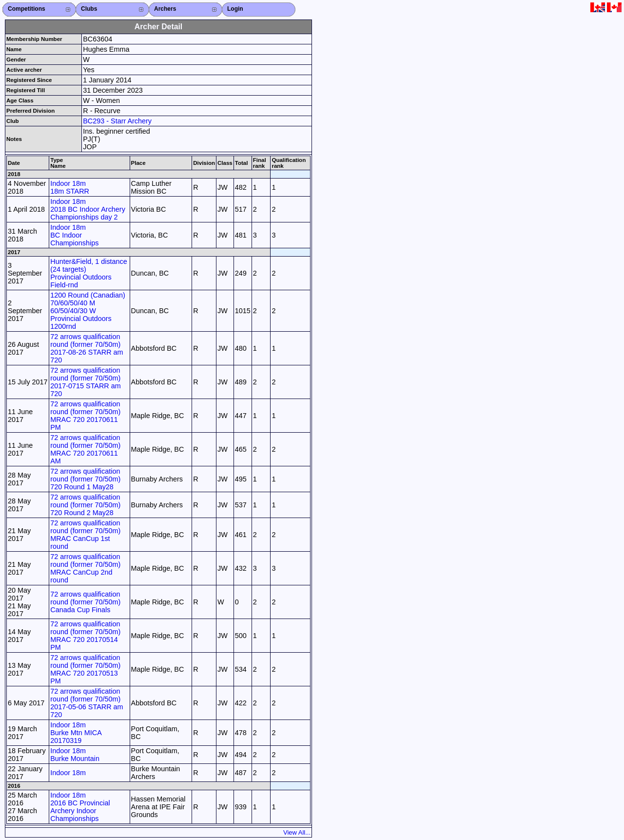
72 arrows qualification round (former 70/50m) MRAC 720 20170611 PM (85, 416)
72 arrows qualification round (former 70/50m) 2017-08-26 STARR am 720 (87, 348)
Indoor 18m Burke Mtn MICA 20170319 (76, 733)
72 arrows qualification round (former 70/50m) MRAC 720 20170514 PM (85, 636)
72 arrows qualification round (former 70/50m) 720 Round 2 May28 (85, 505)
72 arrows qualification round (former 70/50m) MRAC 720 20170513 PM (85, 669)
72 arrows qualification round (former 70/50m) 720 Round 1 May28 (85, 479)
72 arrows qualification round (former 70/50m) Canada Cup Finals (85, 602)
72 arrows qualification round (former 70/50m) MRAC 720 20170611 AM (85, 449)
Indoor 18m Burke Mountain (75, 755)
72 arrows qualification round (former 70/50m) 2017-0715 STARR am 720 (86, 382)
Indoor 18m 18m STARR (70, 187)
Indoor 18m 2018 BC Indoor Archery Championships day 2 (88, 209)
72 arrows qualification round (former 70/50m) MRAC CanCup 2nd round (85, 568)
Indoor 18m (68, 773)
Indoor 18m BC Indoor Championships (74, 235)
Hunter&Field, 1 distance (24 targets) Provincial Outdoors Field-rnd (89, 273)
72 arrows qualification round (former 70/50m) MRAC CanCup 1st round (85, 535)
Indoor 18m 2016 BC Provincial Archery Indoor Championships (80, 807)
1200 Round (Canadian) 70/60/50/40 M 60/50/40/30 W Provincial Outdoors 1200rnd (88, 311)
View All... (297, 832)
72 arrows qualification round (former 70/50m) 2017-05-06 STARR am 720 (87, 703)
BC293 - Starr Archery (117, 121)
